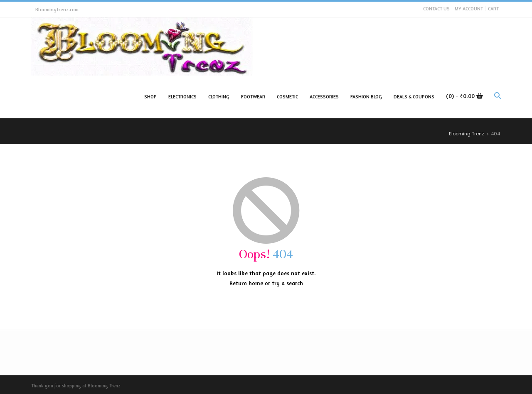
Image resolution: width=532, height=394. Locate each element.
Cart (493, 9)
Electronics (182, 97)
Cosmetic (287, 97)
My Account (469, 9)
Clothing (219, 97)
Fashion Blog (366, 97)
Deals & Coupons (414, 97)
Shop (150, 97)
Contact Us (436, 9)
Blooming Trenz (104, 386)
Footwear (253, 97)
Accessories (324, 97)
